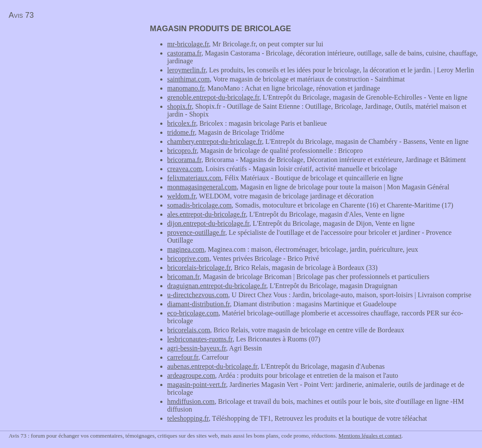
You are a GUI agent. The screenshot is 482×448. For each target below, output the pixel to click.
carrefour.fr (183, 357)
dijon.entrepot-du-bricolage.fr (208, 223)
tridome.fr (181, 132)
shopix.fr (180, 106)
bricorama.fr (184, 160)
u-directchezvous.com (198, 295)
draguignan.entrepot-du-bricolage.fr (217, 286)
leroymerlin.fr (186, 70)
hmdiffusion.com (191, 401)
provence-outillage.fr (196, 232)
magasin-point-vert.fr (197, 385)
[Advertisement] (73, 85)
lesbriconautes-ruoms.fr (200, 339)
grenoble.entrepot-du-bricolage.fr (213, 97)
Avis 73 (21, 15)
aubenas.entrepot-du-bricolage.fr (212, 366)
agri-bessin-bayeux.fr (197, 348)
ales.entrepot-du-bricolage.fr (207, 214)
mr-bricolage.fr (188, 44)
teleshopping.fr (188, 418)
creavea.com (184, 169)
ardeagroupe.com (191, 375)
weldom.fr (181, 196)
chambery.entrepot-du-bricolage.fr (215, 141)
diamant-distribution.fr (199, 304)
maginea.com (186, 249)
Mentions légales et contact (370, 436)
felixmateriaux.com (194, 178)
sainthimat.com (188, 79)
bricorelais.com (189, 330)
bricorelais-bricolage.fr (199, 268)
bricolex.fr (181, 123)
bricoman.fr (183, 277)
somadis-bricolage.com (199, 205)
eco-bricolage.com (193, 313)
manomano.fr (186, 88)
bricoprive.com (188, 258)
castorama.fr (184, 53)
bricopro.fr (182, 151)
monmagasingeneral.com (202, 187)
